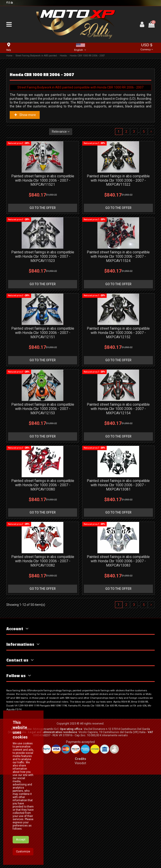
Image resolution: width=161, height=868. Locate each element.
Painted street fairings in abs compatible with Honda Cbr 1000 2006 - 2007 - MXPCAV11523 (43, 256)
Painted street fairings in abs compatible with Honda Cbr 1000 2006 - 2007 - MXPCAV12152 (118, 333)
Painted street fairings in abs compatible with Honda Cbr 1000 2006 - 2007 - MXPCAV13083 (118, 561)
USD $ (147, 47)
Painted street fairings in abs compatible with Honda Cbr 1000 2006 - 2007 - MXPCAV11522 (118, 180)
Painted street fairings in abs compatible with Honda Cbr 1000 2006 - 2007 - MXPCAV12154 (118, 409)
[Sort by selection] (61, 132)
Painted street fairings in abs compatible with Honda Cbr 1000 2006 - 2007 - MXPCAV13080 (43, 485)
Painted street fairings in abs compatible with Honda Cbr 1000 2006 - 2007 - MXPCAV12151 (43, 333)
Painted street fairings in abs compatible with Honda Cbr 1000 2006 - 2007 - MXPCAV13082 (43, 561)
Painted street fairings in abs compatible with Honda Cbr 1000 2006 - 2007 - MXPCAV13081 (118, 485)
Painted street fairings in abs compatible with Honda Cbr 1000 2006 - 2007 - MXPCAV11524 (118, 256)
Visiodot (80, 763)
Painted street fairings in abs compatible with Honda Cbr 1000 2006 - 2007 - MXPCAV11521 (43, 180)
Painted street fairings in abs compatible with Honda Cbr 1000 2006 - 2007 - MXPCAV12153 (43, 409)
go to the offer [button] (43, 208)
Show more (25, 115)
